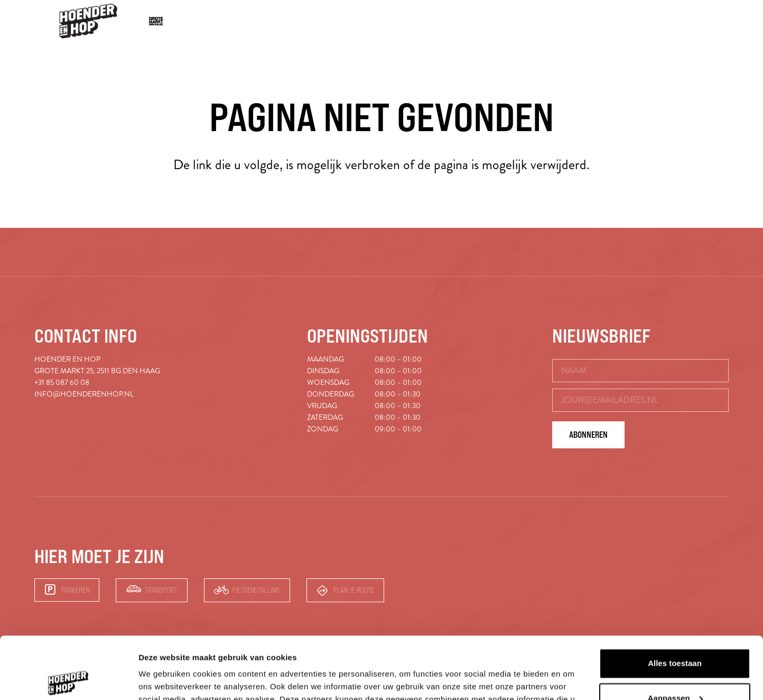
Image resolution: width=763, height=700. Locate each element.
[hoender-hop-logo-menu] (88, 21)
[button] (683, 21)
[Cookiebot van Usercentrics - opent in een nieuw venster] (68, 679)
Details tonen (164, 679)
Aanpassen (675, 636)
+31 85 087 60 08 (62, 383)
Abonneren (588, 435)
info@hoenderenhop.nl (84, 394)
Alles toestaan (675, 601)
